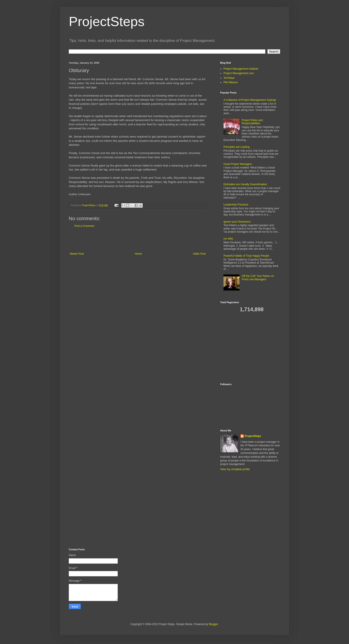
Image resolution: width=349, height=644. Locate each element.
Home (138, 254)
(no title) (228, 239)
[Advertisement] (138, 240)
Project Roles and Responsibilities (252, 122)
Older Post (199, 254)
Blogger (213, 624)
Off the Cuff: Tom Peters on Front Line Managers (258, 278)
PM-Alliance (231, 82)
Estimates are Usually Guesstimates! (245, 184)
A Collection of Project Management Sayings (250, 100)
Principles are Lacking (236, 147)
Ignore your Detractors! (237, 222)
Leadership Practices (236, 205)
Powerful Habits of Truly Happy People (246, 256)
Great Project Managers (238, 164)
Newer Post (77, 254)
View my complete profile (235, 469)
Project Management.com (239, 73)
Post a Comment (84, 226)
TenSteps (229, 78)
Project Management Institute (241, 69)
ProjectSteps (107, 21)
